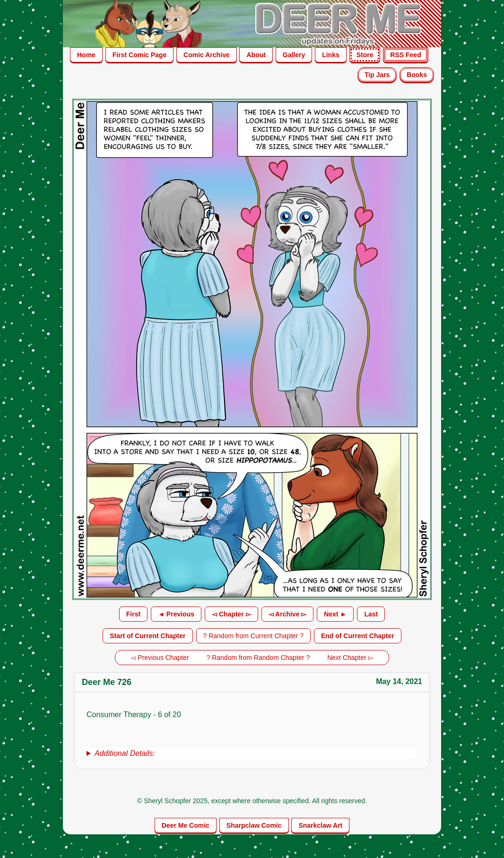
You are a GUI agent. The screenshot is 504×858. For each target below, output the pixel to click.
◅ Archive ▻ (288, 614)
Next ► (335, 614)
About (256, 55)
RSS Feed (405, 55)
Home (86, 55)
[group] (252, 754)
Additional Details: (125, 753)
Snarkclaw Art (320, 825)
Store (365, 55)
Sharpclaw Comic (254, 825)
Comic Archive (207, 55)
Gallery (294, 55)
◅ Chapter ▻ (231, 614)
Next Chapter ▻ (350, 658)
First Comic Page (139, 55)
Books (417, 75)
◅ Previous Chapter (160, 658)
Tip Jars (377, 75)
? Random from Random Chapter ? (258, 658)
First (133, 614)
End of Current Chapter (358, 636)
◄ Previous (176, 614)
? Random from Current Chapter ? (253, 636)
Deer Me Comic (186, 825)
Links (331, 55)
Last (371, 614)
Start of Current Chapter (148, 636)
